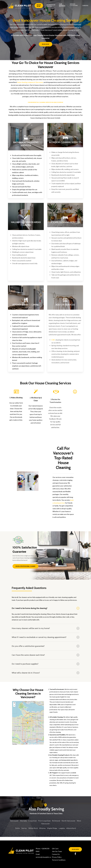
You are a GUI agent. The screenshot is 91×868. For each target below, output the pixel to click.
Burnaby (24, 821)
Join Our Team (57, 851)
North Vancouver (68, 821)
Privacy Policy (57, 857)
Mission (42, 828)
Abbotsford (71, 828)
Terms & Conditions (59, 860)
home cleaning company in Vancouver (30, 82)
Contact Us (56, 854)
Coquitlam (33, 821)
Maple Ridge (52, 828)
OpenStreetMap (36, 744)
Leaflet (30, 744)
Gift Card (55, 849)
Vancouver (14, 821)
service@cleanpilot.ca (43, 857)
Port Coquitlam (44, 821)
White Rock (33, 828)
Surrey (24, 828)
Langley (62, 828)
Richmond (56, 821)
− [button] (14, 706)
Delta (17, 828)
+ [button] (14, 703)
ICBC (53, 340)
